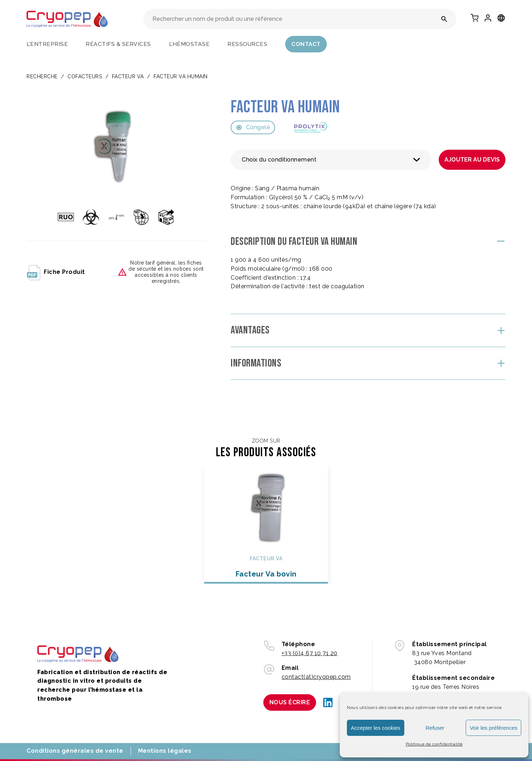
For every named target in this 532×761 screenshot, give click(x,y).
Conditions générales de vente (75, 751)
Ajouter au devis (472, 160)
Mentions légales (165, 751)
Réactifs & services (118, 44)
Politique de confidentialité (434, 744)
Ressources (247, 44)
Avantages (250, 330)
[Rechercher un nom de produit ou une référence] (444, 19)
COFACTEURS (85, 76)
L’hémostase (189, 44)
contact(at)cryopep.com (316, 677)
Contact (306, 44)
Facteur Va (128, 76)
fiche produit (56, 272)
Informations (256, 363)
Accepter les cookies (376, 728)
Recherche (42, 76)
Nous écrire (290, 702)
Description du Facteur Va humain (294, 242)
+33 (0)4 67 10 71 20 (310, 653)
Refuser (435, 728)
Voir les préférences (493, 728)
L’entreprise (47, 44)
